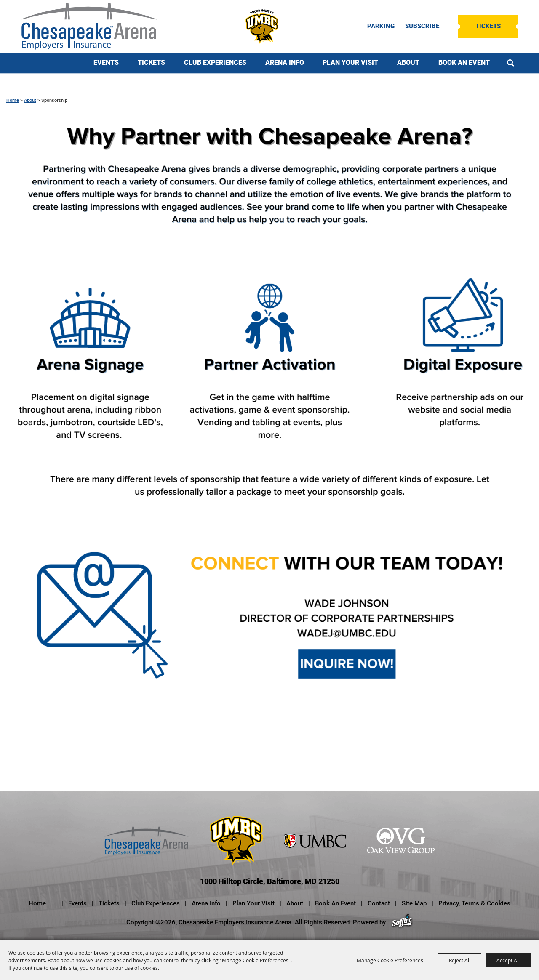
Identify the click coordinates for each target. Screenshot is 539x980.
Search (511, 63)
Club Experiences (215, 63)
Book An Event (464, 63)
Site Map (414, 903)
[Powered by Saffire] (402, 922)
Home (13, 100)
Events (106, 63)
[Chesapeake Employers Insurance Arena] (89, 27)
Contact (379, 903)
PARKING (381, 26)
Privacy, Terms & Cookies (474, 903)
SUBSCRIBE (422, 26)
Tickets (488, 26)
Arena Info (285, 63)
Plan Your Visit (350, 63)
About (408, 63)
